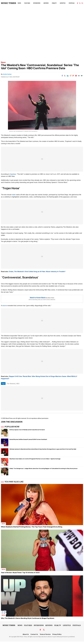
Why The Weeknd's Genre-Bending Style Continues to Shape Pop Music (28, 618)
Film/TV (54, 3)
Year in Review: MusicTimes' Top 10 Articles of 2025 (20, 573)
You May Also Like (14, 482)
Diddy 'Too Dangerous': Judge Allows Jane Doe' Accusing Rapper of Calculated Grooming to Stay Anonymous (43, 468)
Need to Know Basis (38, 298)
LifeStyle (63, 3)
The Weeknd (11, 384)
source (5, 306)
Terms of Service (45, 634)
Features (27, 3)
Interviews (37, 3)
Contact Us (34, 634)
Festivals (72, 3)
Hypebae (13, 174)
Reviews (46, 3)
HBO (18, 384)
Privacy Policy (57, 634)
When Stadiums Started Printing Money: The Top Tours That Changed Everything (32, 527)
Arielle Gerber (7, 74)
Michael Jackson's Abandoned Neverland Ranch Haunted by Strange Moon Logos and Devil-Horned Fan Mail (43, 449)
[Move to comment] (82, 76)
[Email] (79, 76)
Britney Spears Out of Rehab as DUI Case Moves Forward (27, 430)
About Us (26, 634)
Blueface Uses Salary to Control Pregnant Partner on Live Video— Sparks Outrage (35, 459)
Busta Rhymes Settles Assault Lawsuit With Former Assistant (28, 439)
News (19, 3)
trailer (14, 195)
